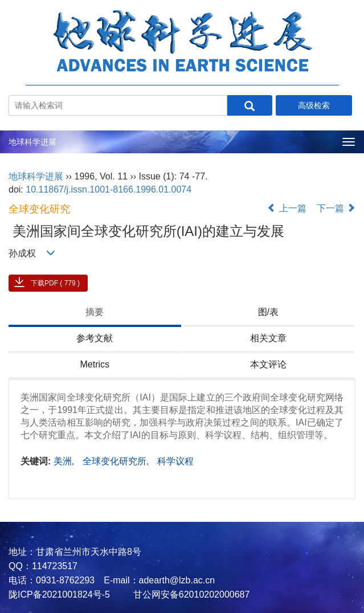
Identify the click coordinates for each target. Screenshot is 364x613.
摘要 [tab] (95, 312)
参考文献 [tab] (95, 338)
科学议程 (175, 461)
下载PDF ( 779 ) (55, 283)
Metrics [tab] (95, 364)
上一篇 (287, 208)
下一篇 (336, 208)
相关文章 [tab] (268, 338)
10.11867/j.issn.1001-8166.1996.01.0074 (109, 189)
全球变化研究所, (117, 461)
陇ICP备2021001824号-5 (59, 594)
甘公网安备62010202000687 (190, 594)
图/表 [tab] (268, 312)
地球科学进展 (32, 142)
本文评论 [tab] (268, 364)
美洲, (65, 461)
